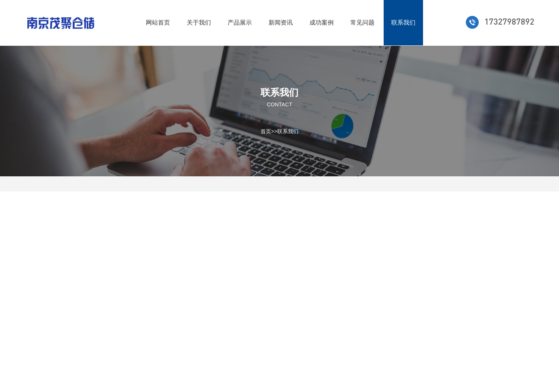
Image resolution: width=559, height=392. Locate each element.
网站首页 (158, 23)
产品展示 (240, 23)
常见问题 (362, 23)
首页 (266, 131)
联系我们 (403, 23)
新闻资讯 (281, 23)
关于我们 (199, 23)
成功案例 (322, 23)
